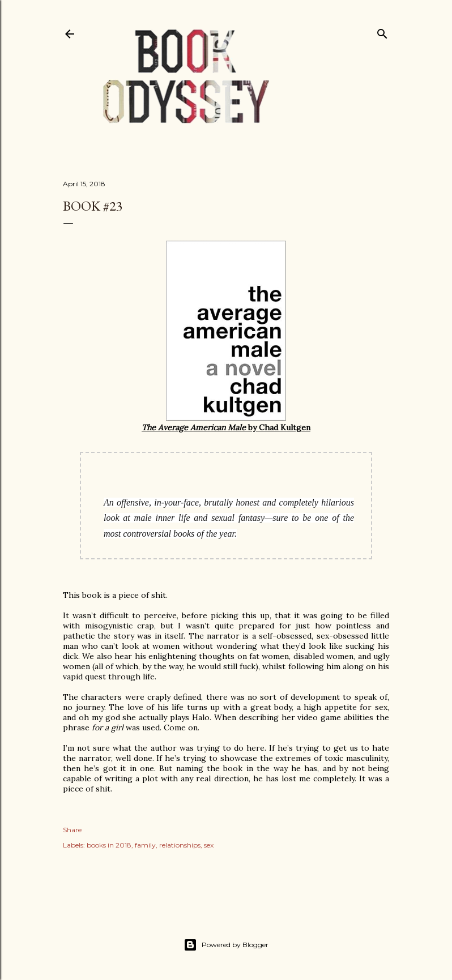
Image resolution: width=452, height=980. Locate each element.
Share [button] (72, 830)
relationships (180, 845)
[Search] (382, 31)
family (145, 845)
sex (209, 845)
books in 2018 (109, 845)
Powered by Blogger (226, 945)
